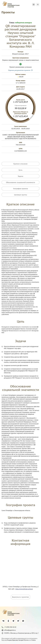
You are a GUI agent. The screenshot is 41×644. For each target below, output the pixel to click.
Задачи (20, 176)
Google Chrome (23, 640)
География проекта (20, 189)
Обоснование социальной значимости (20, 182)
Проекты (8, 12)
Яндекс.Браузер (13, 640)
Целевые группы (21, 195)
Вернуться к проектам (20, 597)
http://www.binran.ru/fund (24, 589)
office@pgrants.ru (9, 630)
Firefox (34, 640)
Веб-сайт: (12, 589)
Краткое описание (20, 164)
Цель (20, 170)
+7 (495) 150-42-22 (9, 627)
